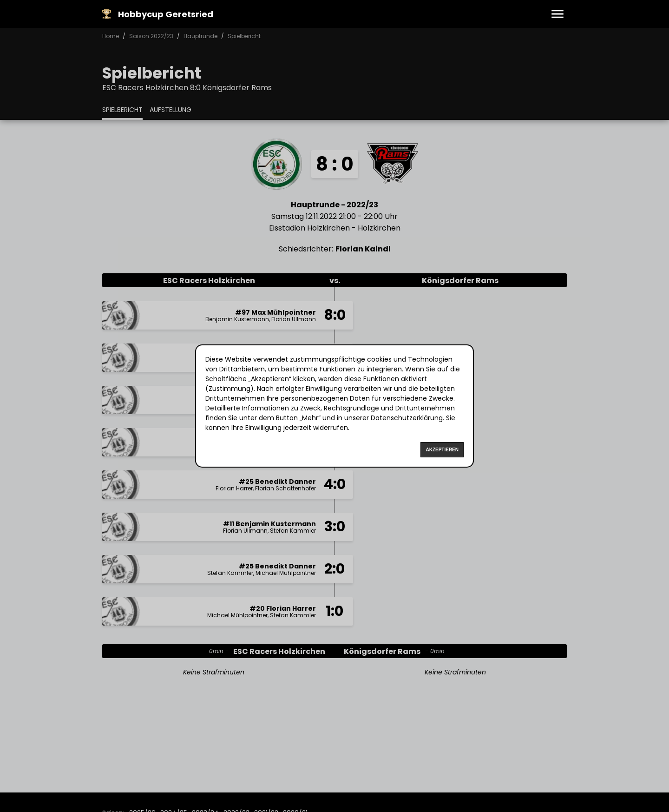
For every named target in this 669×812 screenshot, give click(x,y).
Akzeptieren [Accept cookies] (442, 450)
